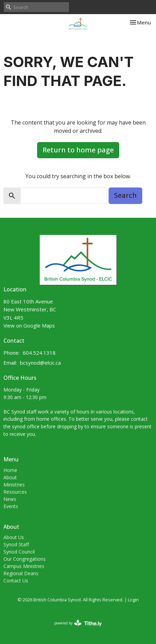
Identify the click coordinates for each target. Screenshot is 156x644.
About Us (14, 537)
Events (11, 506)
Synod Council (19, 552)
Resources (15, 492)
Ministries (14, 485)
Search (125, 195)
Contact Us (16, 581)
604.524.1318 (39, 353)
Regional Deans (21, 573)
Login (133, 600)
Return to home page (78, 150)
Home (10, 470)
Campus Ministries (24, 566)
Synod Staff (16, 544)
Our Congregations (25, 559)
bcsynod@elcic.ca (40, 363)
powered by (78, 623)
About (10, 477)
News (10, 499)
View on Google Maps (29, 325)
